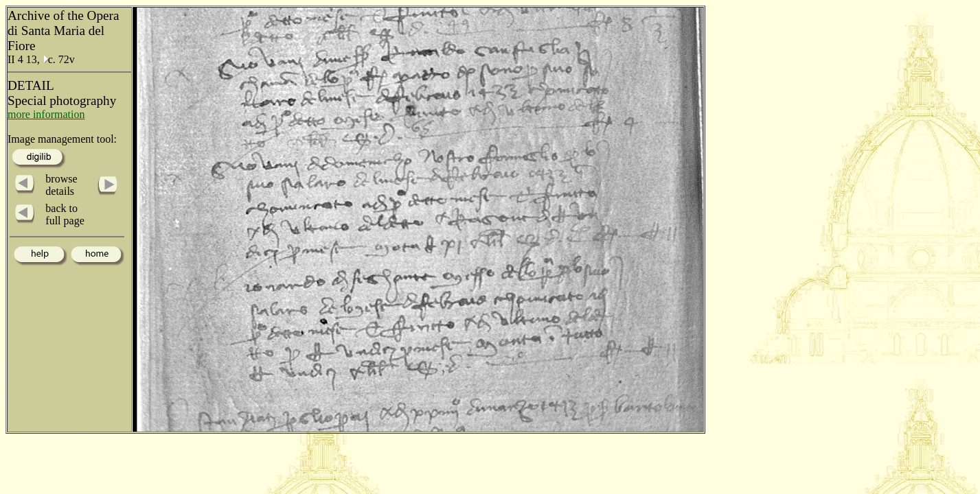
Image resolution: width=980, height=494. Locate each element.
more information (46, 114)
